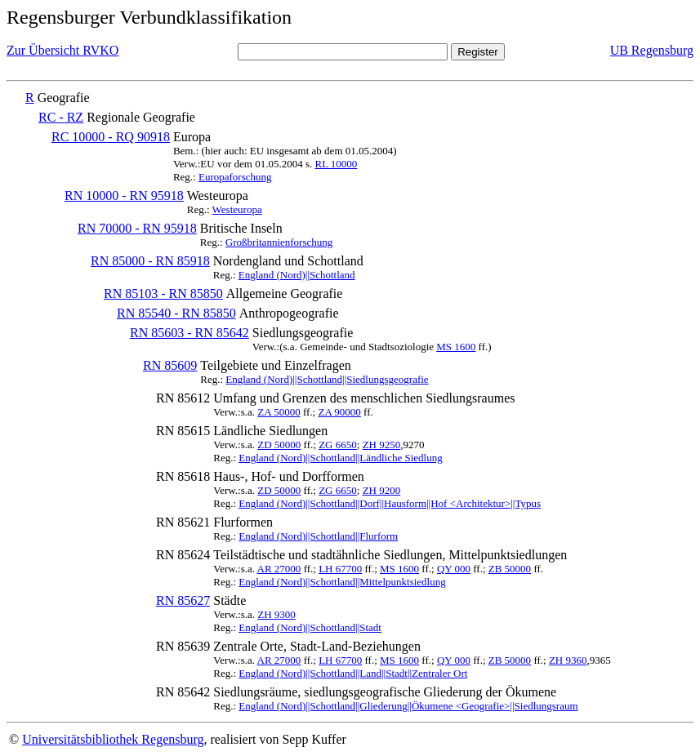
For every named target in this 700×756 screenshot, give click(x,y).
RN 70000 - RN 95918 (137, 228)
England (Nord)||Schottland (297, 275)
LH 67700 (340, 569)
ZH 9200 (382, 490)
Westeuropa (237, 209)
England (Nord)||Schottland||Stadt (310, 627)
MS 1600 (456, 347)
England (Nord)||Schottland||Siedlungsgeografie (327, 379)
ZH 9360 (568, 660)
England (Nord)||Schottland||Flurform (318, 536)
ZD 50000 (279, 445)
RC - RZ (61, 117)
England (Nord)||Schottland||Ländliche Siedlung (340, 458)
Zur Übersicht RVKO (62, 50)
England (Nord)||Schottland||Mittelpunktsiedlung (342, 582)
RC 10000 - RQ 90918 (111, 137)
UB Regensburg (652, 50)
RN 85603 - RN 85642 (189, 333)
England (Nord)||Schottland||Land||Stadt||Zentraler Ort (353, 673)
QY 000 (454, 569)
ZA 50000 (279, 412)
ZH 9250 (382, 445)
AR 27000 (279, 569)
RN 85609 (170, 365)
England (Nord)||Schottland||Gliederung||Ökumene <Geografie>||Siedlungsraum (408, 706)
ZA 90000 (339, 412)
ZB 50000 (510, 569)
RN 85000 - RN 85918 (150, 261)
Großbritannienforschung (279, 242)
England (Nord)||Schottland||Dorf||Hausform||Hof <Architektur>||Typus (390, 503)
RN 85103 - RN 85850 (163, 294)
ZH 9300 (276, 614)
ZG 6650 (338, 445)
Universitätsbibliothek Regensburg (113, 739)
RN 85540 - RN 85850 (176, 313)
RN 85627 (183, 600)
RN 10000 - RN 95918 (124, 196)
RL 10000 (336, 164)
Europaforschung (235, 177)
